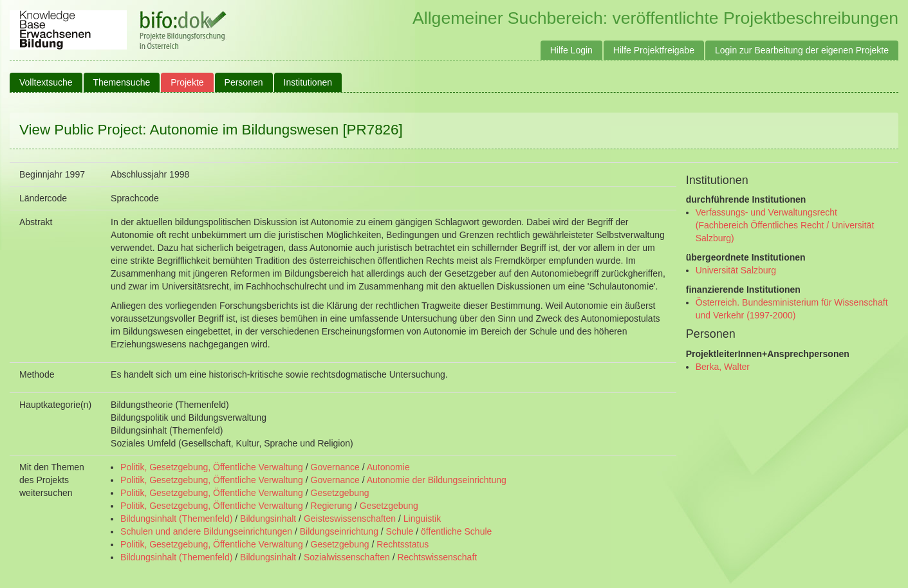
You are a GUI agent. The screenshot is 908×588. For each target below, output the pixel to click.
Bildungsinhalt (268, 519)
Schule (400, 531)
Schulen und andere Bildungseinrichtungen (206, 531)
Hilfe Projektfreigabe (654, 50)
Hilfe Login (571, 50)
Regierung (332, 506)
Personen (244, 82)
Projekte (187, 82)
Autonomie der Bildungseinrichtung (437, 480)
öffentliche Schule (456, 531)
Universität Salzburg (736, 270)
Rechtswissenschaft (437, 557)
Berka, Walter (723, 367)
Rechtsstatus (403, 544)
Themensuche (122, 82)
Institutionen (308, 82)
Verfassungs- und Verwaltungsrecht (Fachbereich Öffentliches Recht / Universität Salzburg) (785, 225)
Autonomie (388, 467)
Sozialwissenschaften (347, 557)
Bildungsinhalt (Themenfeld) (176, 519)
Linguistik (422, 519)
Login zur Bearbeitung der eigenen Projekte (802, 50)
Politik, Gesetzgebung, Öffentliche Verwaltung (212, 467)
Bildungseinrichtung (339, 531)
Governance (335, 467)
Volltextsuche (46, 82)
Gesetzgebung (340, 493)
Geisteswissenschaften (350, 519)
